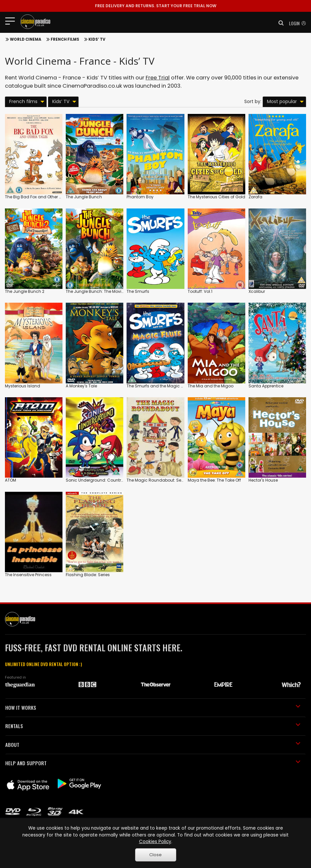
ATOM (11, 480)
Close (155, 855)
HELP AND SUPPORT (153, 763)
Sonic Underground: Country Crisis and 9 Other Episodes (122, 480)
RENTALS (153, 726)
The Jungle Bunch (84, 197)
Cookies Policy (155, 842)
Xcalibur (257, 291)
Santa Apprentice (266, 386)
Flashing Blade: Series (88, 575)
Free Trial (158, 78)
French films (65, 39)
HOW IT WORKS (153, 707)
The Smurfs (138, 291)
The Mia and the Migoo (211, 386)
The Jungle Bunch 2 (25, 291)
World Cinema (26, 39)
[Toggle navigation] (12, 21)
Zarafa (255, 197)
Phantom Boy (140, 197)
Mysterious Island (23, 386)
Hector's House (263, 480)
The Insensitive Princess (28, 575)
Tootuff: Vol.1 (200, 291)
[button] (279, 23)
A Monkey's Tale (81, 386)
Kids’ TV (97, 39)
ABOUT (153, 745)
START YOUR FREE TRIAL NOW (156, 6)
